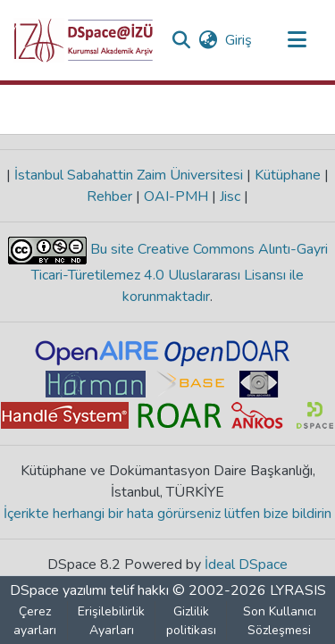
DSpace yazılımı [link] (58, 590)
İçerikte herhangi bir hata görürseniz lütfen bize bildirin (167, 514)
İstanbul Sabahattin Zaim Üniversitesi (129, 175)
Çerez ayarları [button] (35, 621)
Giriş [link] (239, 40)
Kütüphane (288, 175)
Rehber (111, 197)
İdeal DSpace (246, 565)
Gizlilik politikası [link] (191, 621)
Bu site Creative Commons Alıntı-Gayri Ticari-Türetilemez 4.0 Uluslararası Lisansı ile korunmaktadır (180, 273)
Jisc (230, 197)
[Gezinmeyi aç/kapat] (297, 40)
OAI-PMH (176, 197)
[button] (84, 40)
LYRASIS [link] (298, 590)
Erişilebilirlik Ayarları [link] (111, 621)
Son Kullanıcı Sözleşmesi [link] (280, 621)
